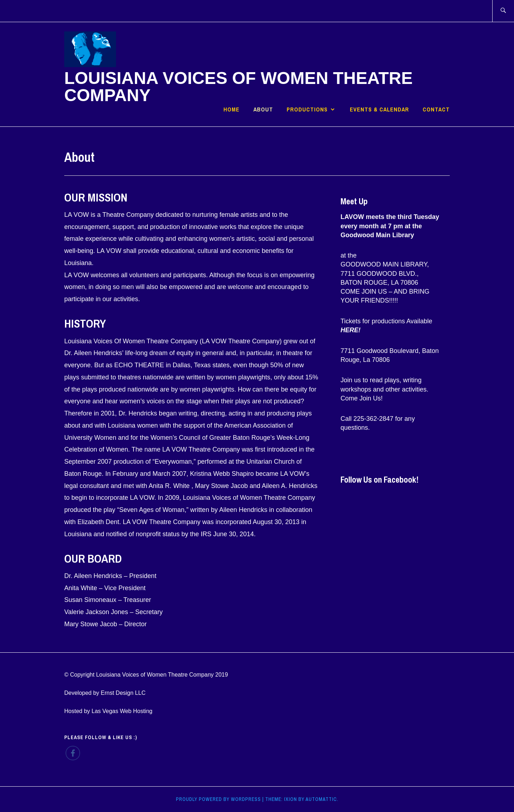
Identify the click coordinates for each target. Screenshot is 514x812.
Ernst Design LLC (123, 693)
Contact (436, 109)
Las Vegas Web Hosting (122, 711)
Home (231, 109)
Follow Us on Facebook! (380, 479)
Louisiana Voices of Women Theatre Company (238, 87)
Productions (307, 109)
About (263, 109)
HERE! (351, 330)
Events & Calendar (379, 109)
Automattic (321, 799)
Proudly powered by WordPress (218, 799)
